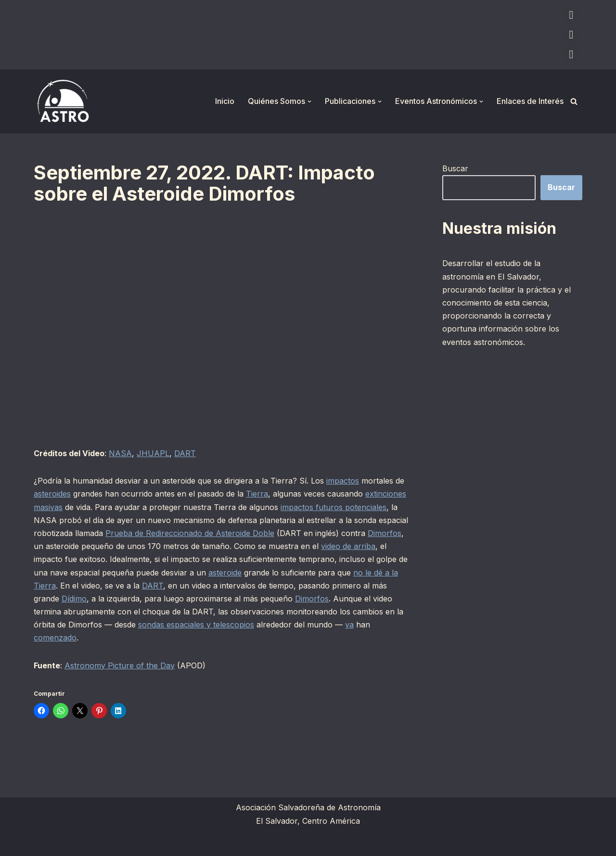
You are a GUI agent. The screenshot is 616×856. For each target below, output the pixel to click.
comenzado (55, 638)
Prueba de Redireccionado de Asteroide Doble (190, 533)
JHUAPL (153, 453)
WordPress (152, 843)
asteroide (225, 573)
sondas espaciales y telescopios (196, 625)
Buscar (455, 168)
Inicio (225, 101)
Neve (43, 843)
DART (185, 453)
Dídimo (74, 599)
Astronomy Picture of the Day (120, 665)
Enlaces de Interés (530, 101)
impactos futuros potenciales (334, 507)
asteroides (52, 494)
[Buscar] (574, 101)
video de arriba (348, 546)
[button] (309, 102)
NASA (120, 453)
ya (349, 625)
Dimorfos (385, 533)
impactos (343, 481)
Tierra (257, 494)
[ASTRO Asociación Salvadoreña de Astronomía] (63, 101)
